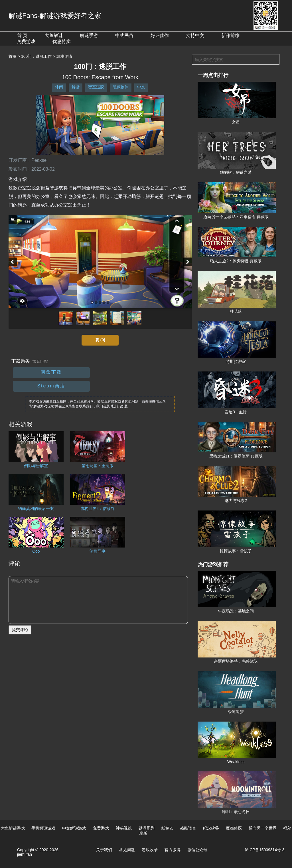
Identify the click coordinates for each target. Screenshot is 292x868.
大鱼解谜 (54, 35)
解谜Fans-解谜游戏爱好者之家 (55, 16)
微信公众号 (197, 850)
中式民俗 (124, 35)
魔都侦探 (234, 828)
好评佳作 (160, 35)
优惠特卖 (62, 41)
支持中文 (195, 35)
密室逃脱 (96, 87)
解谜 (76, 87)
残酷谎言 (188, 828)
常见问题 (127, 850)
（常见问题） (40, 362)
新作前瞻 (230, 35)
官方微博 (173, 850)
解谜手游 (89, 35)
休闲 (59, 87)
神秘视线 (124, 828)
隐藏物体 (121, 87)
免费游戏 (26, 41)
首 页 (22, 35)
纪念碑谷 (211, 828)
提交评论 (20, 630)
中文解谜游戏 (74, 828)
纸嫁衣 (167, 828)
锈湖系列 (147, 828)
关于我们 (104, 850)
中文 (141, 87)
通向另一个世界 (263, 828)
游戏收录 (150, 850)
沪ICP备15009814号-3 (265, 850)
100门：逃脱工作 (36, 56)
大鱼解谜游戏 (13, 828)
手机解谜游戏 (43, 828)
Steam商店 (51, 386)
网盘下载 (51, 372)
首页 (13, 56)
